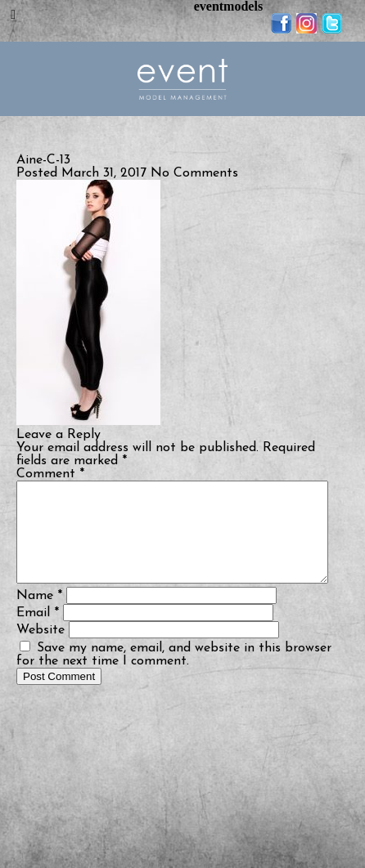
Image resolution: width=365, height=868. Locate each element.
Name (39, 615)
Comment (50, 474)
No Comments (194, 173)
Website (41, 650)
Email (38, 633)
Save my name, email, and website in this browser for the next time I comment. (174, 674)
